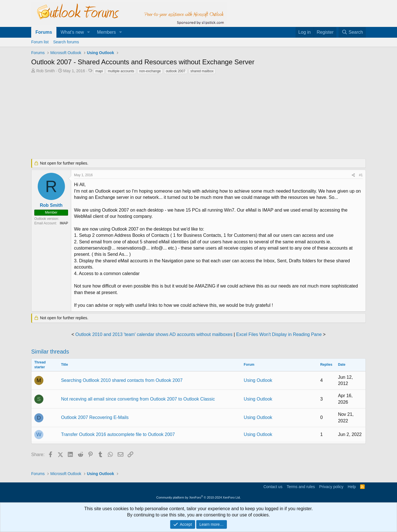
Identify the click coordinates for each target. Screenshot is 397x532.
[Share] (353, 175)
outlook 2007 (176, 71)
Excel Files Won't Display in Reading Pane (279, 334)
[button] (89, 32)
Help (352, 487)
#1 (361, 175)
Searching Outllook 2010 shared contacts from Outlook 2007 (122, 380)
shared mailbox (202, 71)
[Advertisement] (169, 117)
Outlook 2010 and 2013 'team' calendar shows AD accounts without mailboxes (154, 334)
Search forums (66, 42)
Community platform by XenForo (198, 497)
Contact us (273, 487)
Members (106, 32)
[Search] (352, 32)
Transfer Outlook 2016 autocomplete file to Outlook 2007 (118, 434)
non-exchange (150, 71)
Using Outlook (258, 380)
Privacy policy (331, 487)
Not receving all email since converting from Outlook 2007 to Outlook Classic (138, 399)
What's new (72, 32)
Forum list (40, 42)
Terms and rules (301, 487)
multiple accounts (121, 71)
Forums (44, 32)
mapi (99, 71)
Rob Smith (46, 71)
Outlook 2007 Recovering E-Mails (95, 417)
